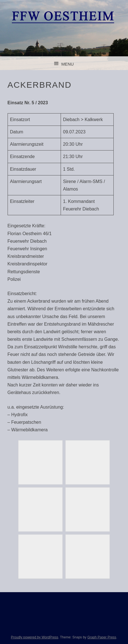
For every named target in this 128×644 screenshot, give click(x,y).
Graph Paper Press (102, 637)
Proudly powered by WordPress (35, 637)
